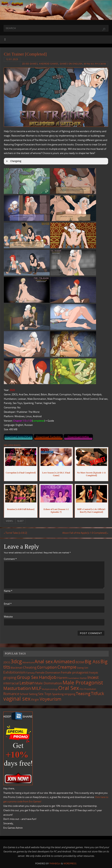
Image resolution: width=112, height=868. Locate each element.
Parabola (55, 863)
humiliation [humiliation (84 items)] (74, 678)
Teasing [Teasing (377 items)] (83, 693)
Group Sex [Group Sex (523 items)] (28, 677)
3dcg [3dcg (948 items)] (16, 661)
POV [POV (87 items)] (82, 689)
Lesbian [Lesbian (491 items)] (27, 683)
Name (8, 591)
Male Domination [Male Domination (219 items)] (49, 683)
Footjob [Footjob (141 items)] (94, 673)
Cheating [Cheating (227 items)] (30, 667)
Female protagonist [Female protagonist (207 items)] (75, 672)
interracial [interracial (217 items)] (11, 683)
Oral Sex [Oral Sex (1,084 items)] (69, 688)
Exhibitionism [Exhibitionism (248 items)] (14, 672)
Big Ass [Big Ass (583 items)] (92, 662)
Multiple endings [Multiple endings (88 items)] (50, 689)
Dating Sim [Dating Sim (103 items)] (83, 668)
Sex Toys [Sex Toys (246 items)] (45, 694)
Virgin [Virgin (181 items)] (35, 699)
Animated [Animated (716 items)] (64, 662)
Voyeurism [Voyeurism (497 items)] (50, 699)
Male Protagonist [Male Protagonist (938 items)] (83, 683)
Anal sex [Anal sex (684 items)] (44, 662)
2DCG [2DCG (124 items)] (7, 663)
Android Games (49, 64)
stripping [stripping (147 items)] (70, 694)
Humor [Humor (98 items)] (83, 678)
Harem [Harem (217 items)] (62, 678)
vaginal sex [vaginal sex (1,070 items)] (17, 699)
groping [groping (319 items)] (10, 677)
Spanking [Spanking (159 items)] (58, 694)
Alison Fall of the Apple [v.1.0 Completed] (85, 533)
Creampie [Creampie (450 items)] (67, 667)
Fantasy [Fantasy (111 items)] (31, 673)
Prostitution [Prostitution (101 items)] (90, 689)
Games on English (71, 64)
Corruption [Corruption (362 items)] (47, 667)
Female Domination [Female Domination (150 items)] (48, 672)
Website (8, 617)
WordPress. (70, 863)
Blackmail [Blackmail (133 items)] (16, 668)
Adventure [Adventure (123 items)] (28, 663)
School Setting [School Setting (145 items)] (29, 694)
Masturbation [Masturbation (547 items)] (17, 688)
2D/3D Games (30, 64)
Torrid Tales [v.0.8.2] (15, 533)
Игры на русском (95, 64)
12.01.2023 (12, 59)
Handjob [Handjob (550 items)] (48, 677)
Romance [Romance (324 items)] (11, 694)
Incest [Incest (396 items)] (93, 677)
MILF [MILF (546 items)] (36, 688)
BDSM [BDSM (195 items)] (80, 662)
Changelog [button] (13, 161)
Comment (10, 559)
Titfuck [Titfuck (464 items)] (98, 693)
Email (8, 604)
